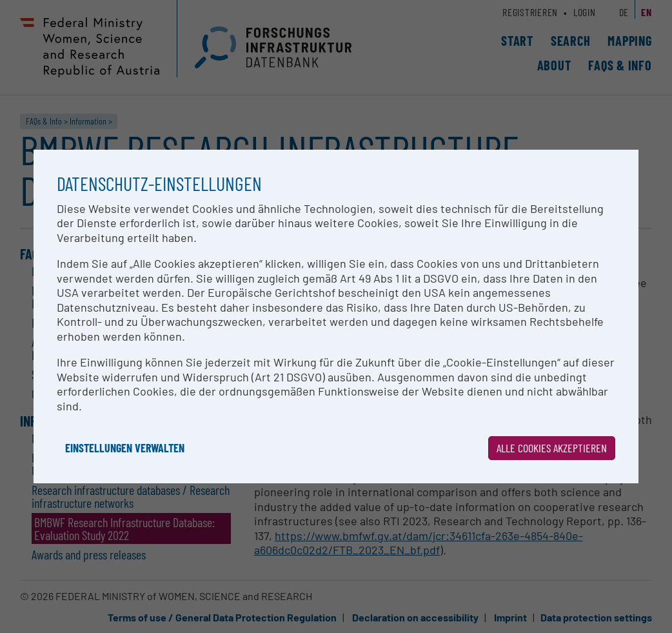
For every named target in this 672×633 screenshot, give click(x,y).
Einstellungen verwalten (125, 448)
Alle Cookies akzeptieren (552, 448)
